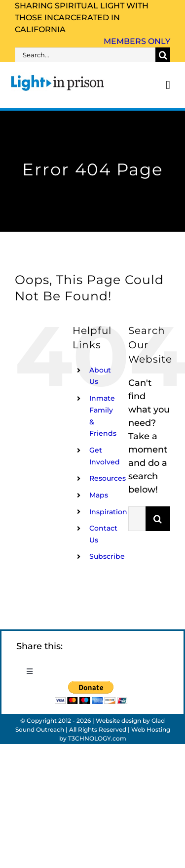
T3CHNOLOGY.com (97, 738)
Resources (108, 478)
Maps (99, 495)
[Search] (163, 55)
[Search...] (85, 55)
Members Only (137, 41)
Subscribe (107, 556)
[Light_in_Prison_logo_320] (58, 77)
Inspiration (108, 512)
